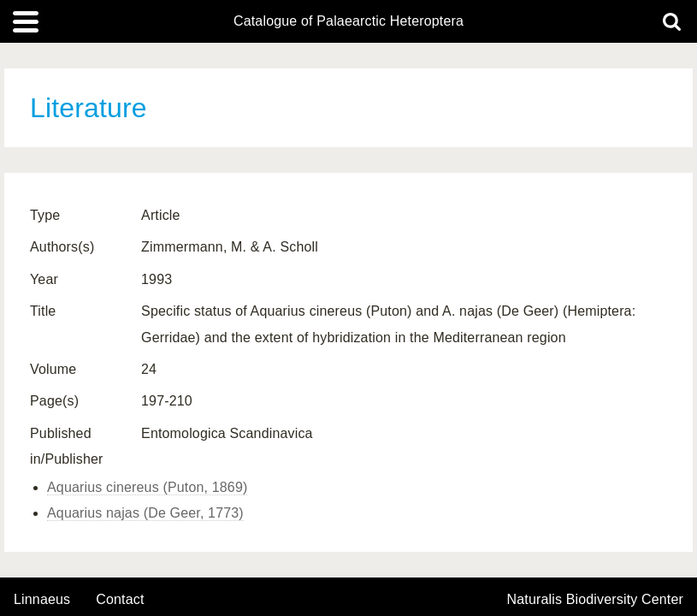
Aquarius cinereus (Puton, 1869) (147, 487)
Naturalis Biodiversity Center (596, 600)
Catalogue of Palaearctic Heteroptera (348, 21)
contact (120, 599)
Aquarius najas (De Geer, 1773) (145, 513)
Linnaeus (42, 600)
